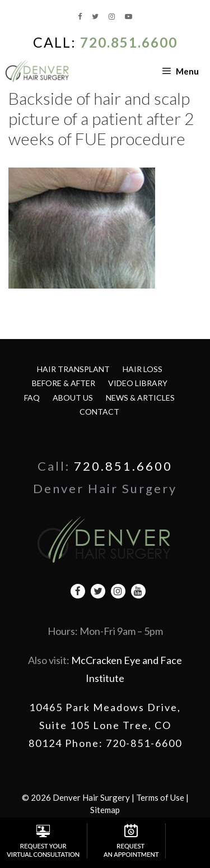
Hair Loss (143, 369)
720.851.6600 (129, 42)
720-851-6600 (144, 743)
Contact (99, 412)
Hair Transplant (73, 369)
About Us (73, 398)
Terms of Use (160, 797)
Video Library (138, 383)
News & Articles (140, 398)
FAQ (32, 398)
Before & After (64, 383)
